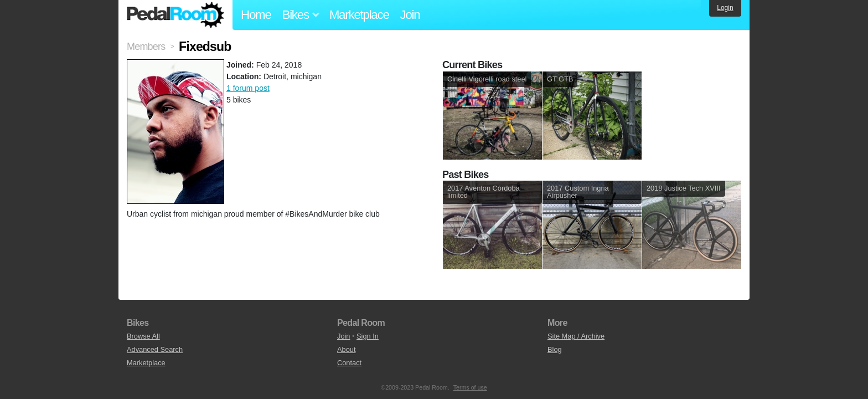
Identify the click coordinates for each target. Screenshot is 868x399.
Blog (555, 349)
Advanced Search (155, 349)
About (346, 349)
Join (410, 15)
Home (256, 15)
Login (725, 8)
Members (146, 47)
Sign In (368, 336)
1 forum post (248, 88)
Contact (349, 363)
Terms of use (470, 387)
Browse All (143, 336)
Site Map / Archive (576, 336)
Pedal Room (175, 15)
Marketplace (359, 15)
